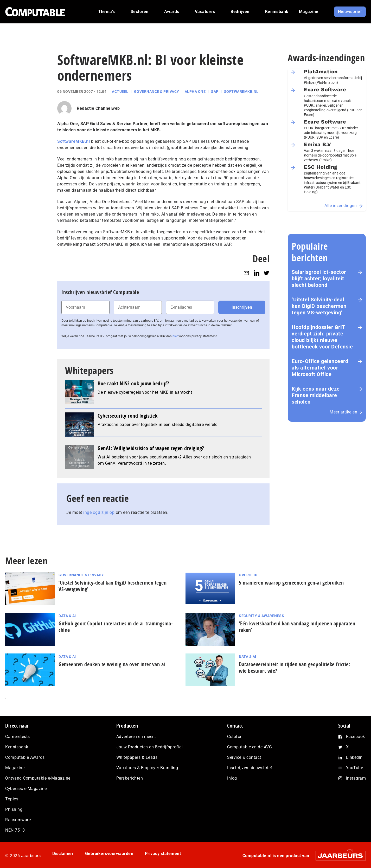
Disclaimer (63, 854)
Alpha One (195, 92)
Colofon (235, 737)
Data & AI (67, 616)
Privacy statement (163, 854)
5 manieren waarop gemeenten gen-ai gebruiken (291, 583)
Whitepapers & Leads (137, 757)
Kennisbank (17, 747)
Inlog (232, 778)
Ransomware (18, 820)
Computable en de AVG (250, 747)
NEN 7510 (15, 830)
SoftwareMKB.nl (241, 92)
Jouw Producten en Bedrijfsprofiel (150, 747)
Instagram (356, 778)
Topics (12, 799)
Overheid (248, 575)
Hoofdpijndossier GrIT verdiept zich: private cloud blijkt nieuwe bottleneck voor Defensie (322, 337)
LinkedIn (354, 757)
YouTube (355, 768)
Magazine (15, 768)
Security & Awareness (261, 616)
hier (175, 336)
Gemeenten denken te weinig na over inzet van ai (113, 664)
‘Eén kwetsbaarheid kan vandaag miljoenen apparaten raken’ (297, 627)
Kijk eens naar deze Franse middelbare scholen (316, 395)
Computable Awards (25, 757)
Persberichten (130, 778)
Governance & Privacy (157, 92)
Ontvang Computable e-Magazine (38, 778)
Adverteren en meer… (136, 737)
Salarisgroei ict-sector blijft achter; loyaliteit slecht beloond (319, 278)
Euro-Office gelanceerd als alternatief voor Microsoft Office (320, 368)
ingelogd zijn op (99, 512)
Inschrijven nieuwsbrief (250, 768)
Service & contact (244, 757)
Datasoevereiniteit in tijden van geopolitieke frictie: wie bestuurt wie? (294, 668)
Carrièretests (18, 737)
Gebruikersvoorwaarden (109, 854)
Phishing (14, 809)
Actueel (120, 92)
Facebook (356, 737)
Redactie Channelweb (98, 108)
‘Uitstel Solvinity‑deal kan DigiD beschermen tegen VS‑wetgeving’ (319, 306)
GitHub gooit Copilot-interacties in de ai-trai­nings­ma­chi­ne (116, 627)
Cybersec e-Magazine (26, 789)
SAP (215, 92)
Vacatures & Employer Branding (147, 768)
